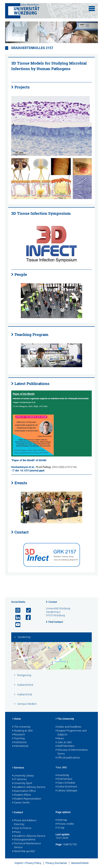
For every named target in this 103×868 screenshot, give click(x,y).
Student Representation (27, 799)
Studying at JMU (23, 731)
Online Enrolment (66, 787)
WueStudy (62, 775)
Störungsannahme (24, 840)
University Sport (22, 783)
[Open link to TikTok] (27, 610)
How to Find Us (22, 828)
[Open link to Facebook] (27, 618)
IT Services (20, 780)
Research (19, 735)
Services (18, 768)
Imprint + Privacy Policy (28, 863)
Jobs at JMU (64, 743)
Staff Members (65, 746)
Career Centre (21, 803)
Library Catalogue (66, 791)
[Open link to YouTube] (16, 625)
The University (21, 727)
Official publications (68, 758)
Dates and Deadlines (68, 727)
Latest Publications (32, 384)
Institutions (20, 743)
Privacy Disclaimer (56, 863)
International (20, 746)
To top (60, 828)
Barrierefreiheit (80, 863)
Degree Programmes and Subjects (71, 733)
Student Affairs (22, 795)
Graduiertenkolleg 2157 (32, 48)
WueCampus (64, 779)
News (60, 739)
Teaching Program (31, 334)
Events (21, 483)
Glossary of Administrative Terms (72, 752)
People (21, 274)
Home (17, 719)
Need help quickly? (24, 851)
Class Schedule (65, 783)
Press (16, 832)
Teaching (18, 739)
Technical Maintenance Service (27, 846)
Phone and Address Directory (24, 823)
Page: (59, 844)
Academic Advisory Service (29, 787)
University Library (23, 776)
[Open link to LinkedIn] (16, 618)
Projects (22, 87)
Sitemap (61, 820)
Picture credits (65, 824)
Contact (22, 532)
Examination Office (24, 791)
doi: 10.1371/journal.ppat (30, 470)
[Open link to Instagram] (16, 610)
